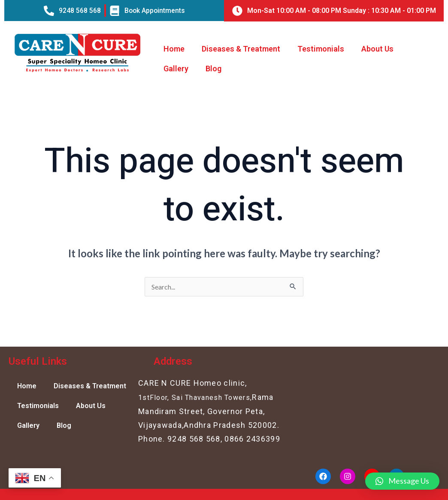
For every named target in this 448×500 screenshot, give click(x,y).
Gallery (176, 69)
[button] (402, 481)
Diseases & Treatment (241, 49)
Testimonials (321, 49)
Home (174, 49)
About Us (377, 49)
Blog (213, 69)
